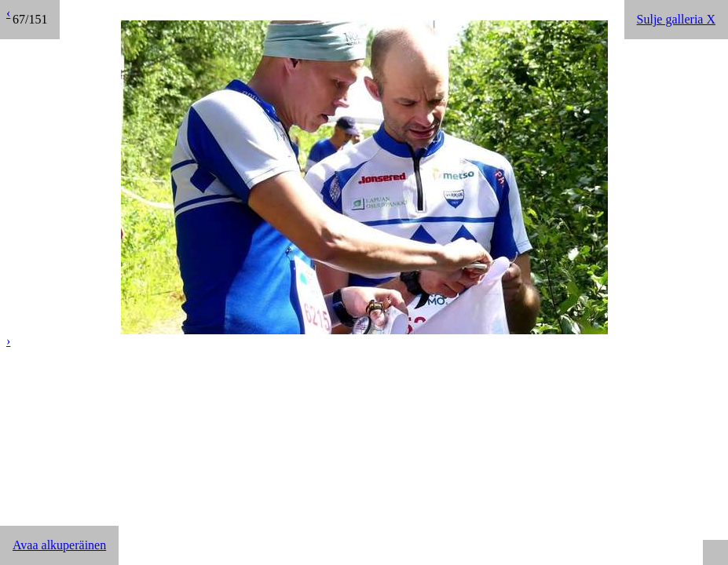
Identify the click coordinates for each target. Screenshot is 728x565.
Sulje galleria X (676, 19)
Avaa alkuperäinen (59, 545)
